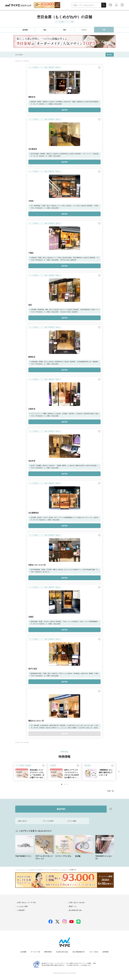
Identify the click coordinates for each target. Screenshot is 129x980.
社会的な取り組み (62, 952)
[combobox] (87, 5)
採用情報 (106, 952)
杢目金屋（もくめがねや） (60, 870)
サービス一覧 (35, 952)
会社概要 (23, 952)
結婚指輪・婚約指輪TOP (37, 870)
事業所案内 (48, 952)
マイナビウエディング (22, 870)
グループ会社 (94, 952)
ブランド (48, 870)
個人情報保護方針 (79, 952)
